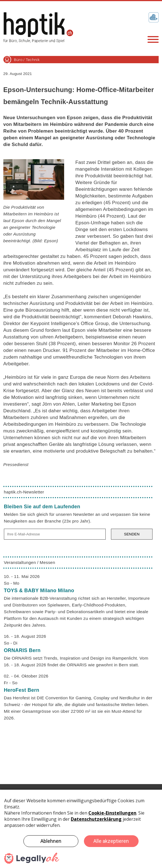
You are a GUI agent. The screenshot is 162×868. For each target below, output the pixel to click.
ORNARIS (22, 650)
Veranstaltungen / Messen (30, 562)
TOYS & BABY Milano (39, 591)
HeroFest (22, 690)
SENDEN (132, 534)
